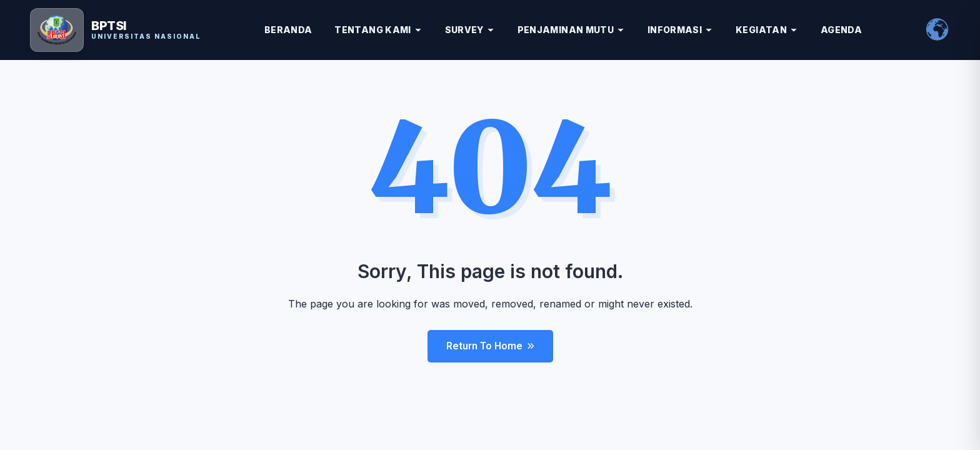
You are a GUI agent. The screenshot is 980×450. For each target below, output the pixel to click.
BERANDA (288, 30)
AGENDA (841, 30)
